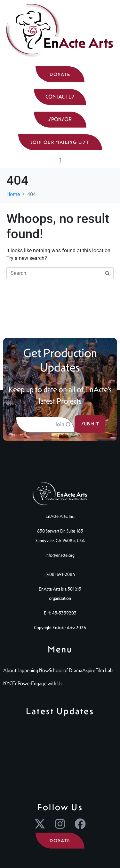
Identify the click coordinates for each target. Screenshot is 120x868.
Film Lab (104, 670)
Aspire (89, 670)
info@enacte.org (60, 555)
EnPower (22, 684)
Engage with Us (47, 684)
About (10, 670)
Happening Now (33, 670)
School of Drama (66, 670)
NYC (8, 684)
